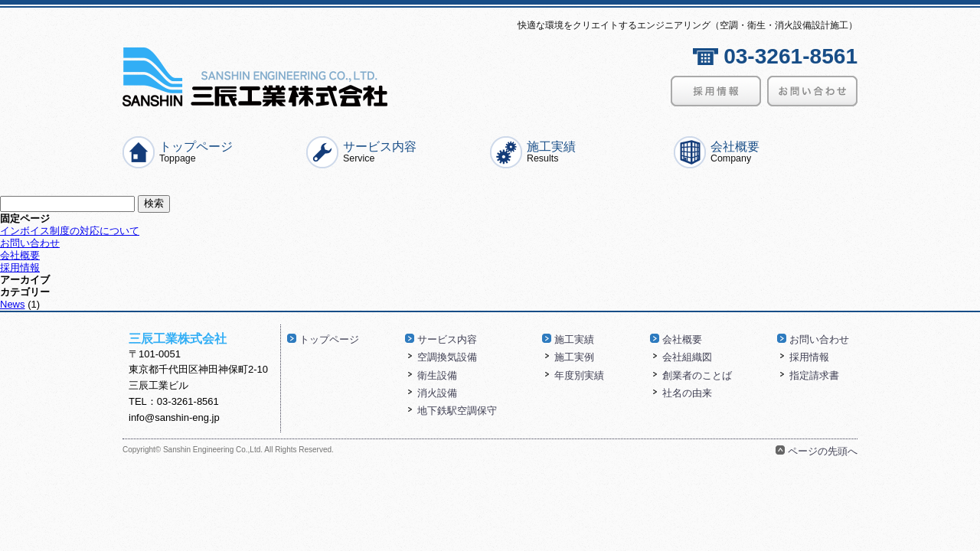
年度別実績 (579, 375)
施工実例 (574, 357)
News (13, 304)
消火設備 (437, 393)
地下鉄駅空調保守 (457, 411)
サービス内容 (380, 152)
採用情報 (20, 267)
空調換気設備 (447, 357)
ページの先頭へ (823, 451)
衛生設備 (437, 375)
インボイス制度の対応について (70, 231)
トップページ (196, 152)
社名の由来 (687, 393)
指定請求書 (814, 375)
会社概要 (735, 152)
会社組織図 (687, 357)
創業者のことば (697, 375)
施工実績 (551, 152)
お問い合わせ (30, 243)
